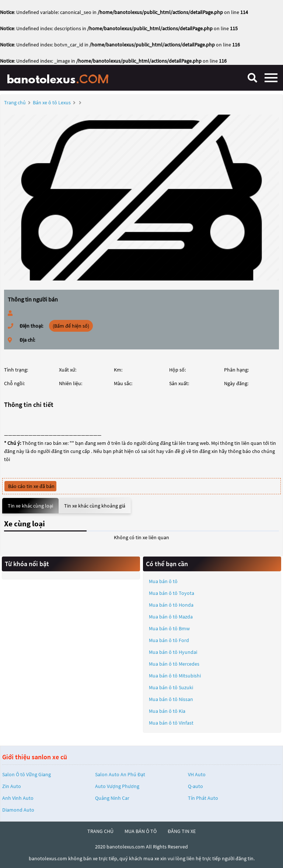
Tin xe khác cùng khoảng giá (95, 506)
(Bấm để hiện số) (71, 326)
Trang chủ (15, 102)
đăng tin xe (182, 831)
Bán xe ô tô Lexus (52, 102)
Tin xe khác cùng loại (30, 506)
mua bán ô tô (141, 831)
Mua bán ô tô (163, 581)
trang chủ (100, 831)
